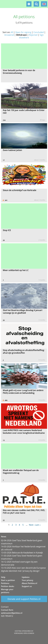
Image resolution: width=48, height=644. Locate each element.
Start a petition (8, 580)
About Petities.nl (29, 583)
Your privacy (27, 580)
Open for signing (23, 32)
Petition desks (8, 586)
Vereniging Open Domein (24, 633)
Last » (38, 525)
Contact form (7, 610)
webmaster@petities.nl (12, 613)
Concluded (39, 32)
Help (3, 577)
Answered (9, 35)
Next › (32, 525)
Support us (27, 586)
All (12, 32)
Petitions (5, 583)
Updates (26, 577)
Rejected (33, 35)
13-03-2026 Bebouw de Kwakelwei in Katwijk (22, 553)
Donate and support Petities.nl (24, 599)
